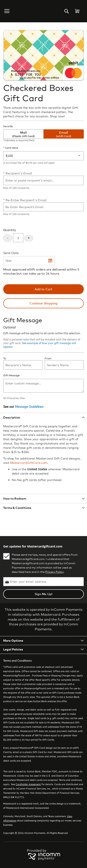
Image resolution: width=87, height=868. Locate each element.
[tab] (43, 417)
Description (12, 417)
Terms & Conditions (17, 508)
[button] (7, 11)
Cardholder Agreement (28, 784)
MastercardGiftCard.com (29, 463)
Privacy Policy (54, 572)
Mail (23, 134)
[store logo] (20, 11)
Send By (8, 126)
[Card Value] (43, 156)
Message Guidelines (29, 406)
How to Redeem (15, 498)
